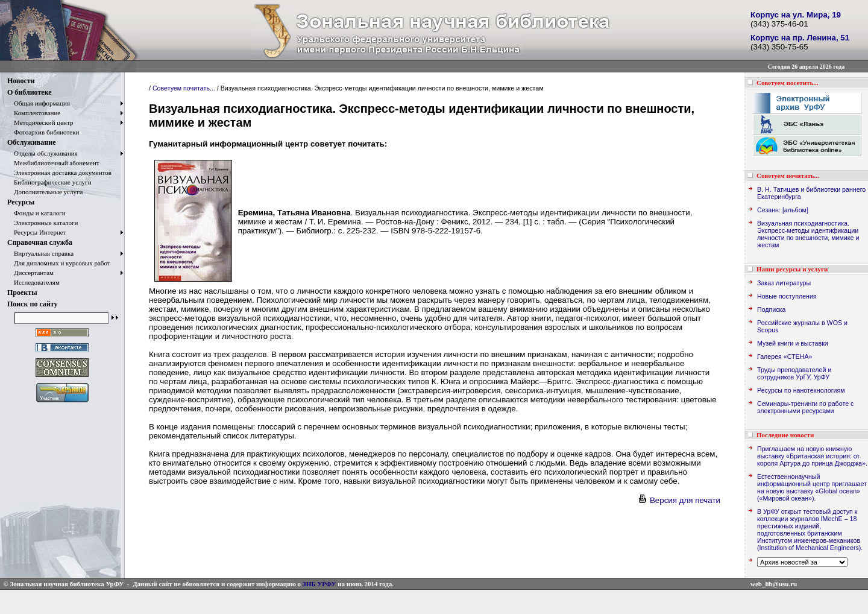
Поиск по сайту (33, 304)
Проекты (22, 293)
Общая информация (39, 103)
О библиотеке (30, 92)
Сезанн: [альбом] (783, 210)
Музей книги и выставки (793, 343)
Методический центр (40, 122)
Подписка (771, 309)
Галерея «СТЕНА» (785, 356)
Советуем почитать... (184, 88)
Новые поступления (787, 296)
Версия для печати (679, 500)
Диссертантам (30, 273)
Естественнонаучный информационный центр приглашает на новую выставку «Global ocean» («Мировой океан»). (812, 487)
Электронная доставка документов (59, 172)
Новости (21, 81)
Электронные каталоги (43, 223)
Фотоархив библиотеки (43, 132)
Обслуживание (31, 142)
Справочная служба (40, 242)
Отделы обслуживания (42, 153)
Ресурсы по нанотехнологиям (801, 390)
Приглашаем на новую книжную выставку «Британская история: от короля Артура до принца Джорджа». (812, 456)
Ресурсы (21, 202)
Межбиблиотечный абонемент (53, 163)
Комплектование (34, 113)
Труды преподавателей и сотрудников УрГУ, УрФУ (794, 373)
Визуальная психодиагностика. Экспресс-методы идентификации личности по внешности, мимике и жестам (808, 234)
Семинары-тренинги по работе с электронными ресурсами (805, 407)
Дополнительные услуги (45, 192)
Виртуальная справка (40, 253)
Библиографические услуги (49, 182)
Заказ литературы (784, 283)
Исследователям (33, 282)
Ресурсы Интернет (37, 232)
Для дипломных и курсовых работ (59, 263)
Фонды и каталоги (36, 213)
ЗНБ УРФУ (319, 584)
